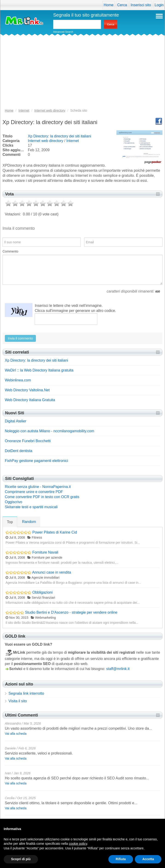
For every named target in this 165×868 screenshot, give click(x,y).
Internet (72, 141)
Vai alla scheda (16, 734)
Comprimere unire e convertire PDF (34, 492)
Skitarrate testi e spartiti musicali (31, 507)
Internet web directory (46, 141)
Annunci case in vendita (52, 572)
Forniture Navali (45, 552)
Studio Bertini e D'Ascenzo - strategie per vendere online (71, 612)
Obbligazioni (42, 592)
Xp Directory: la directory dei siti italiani (59, 136)
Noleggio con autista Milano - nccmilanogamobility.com (49, 431)
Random (29, 522)
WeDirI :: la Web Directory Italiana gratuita (39, 370)
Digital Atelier (16, 421)
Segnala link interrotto (26, 693)
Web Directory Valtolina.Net (27, 390)
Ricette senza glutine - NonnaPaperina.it (38, 487)
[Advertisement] (82, 73)
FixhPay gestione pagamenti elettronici (36, 461)
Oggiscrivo (14, 502)
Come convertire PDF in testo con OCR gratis (42, 497)
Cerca (122, 5)
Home (109, 5)
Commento (10, 251)
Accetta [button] (148, 859)
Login (159, 5)
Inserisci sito (141, 5)
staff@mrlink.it (118, 669)
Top (10, 522)
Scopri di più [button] (21, 859)
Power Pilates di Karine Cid (55, 532)
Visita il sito (18, 701)
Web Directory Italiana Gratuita (30, 400)
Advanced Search (63, 32)
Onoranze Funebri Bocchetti (28, 441)
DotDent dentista (19, 451)
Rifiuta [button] (121, 859)
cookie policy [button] (78, 844)
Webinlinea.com (18, 380)
